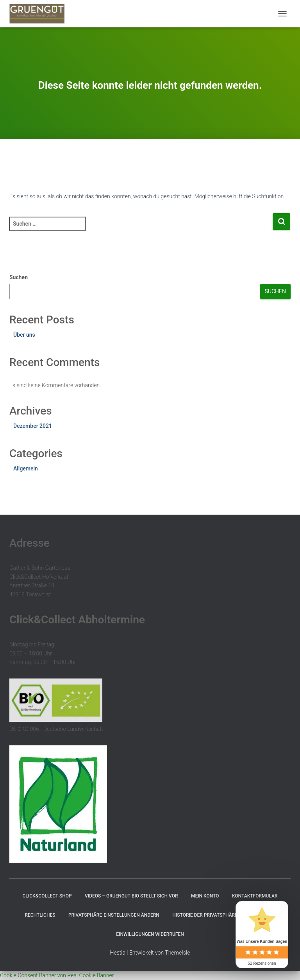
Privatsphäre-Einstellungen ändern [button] (114, 915)
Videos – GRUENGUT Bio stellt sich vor (131, 896)
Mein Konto (205, 896)
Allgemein (26, 468)
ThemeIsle (177, 953)
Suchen (19, 277)
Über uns (24, 335)
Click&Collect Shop (47, 896)
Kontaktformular (255, 896)
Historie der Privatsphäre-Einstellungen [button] (224, 915)
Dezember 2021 (33, 426)
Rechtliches (40, 915)
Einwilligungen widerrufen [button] (150, 934)
